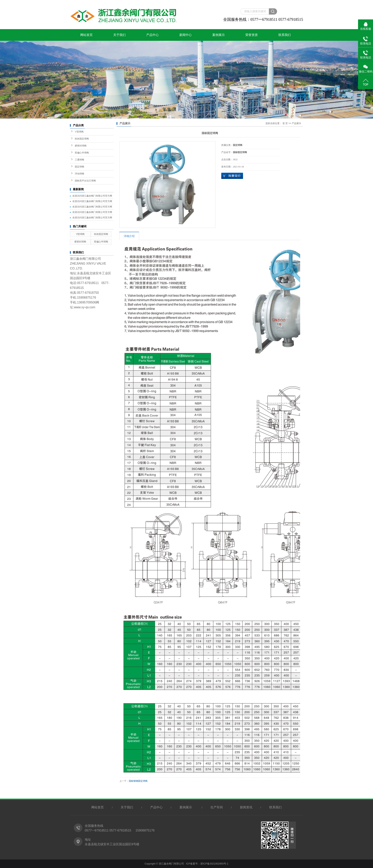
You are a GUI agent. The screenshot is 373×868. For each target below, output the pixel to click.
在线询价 (232, 176)
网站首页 (86, 35)
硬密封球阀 (81, 146)
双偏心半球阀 (82, 153)
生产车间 (217, 807)
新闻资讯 (246, 807)
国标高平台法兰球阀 (85, 181)
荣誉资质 (252, 35)
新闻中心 (186, 35)
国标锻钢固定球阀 (138, 781)
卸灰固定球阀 (82, 139)
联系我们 (285, 35)
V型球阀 (79, 132)
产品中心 (153, 35)
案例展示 (219, 35)
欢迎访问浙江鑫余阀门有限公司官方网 (92, 196)
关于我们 (119, 35)
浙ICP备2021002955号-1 (214, 864)
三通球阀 (79, 160)
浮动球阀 (79, 174)
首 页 (285, 123)
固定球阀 (79, 167)
